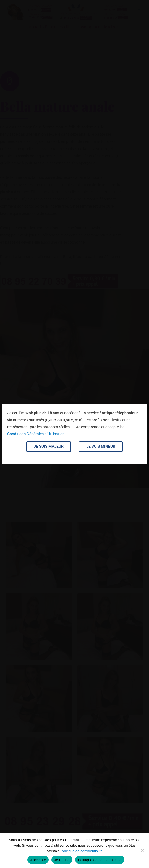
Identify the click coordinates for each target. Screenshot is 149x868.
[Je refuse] (142, 851)
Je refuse (62, 860)
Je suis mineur (101, 446)
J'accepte (38, 860)
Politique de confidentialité (82, 851)
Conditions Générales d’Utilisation (36, 434)
